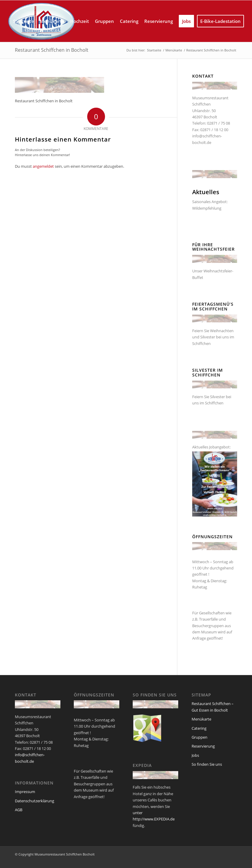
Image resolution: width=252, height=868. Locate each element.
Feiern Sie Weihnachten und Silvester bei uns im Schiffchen (213, 337)
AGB (19, 810)
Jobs (195, 755)
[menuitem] (24, 21)
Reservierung (203, 746)
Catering (199, 728)
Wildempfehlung (207, 208)
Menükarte (201, 719)
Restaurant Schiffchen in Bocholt (52, 50)
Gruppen (199, 737)
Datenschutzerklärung (35, 801)
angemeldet (43, 166)
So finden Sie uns (207, 764)
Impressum (25, 792)
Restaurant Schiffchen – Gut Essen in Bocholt (213, 707)
